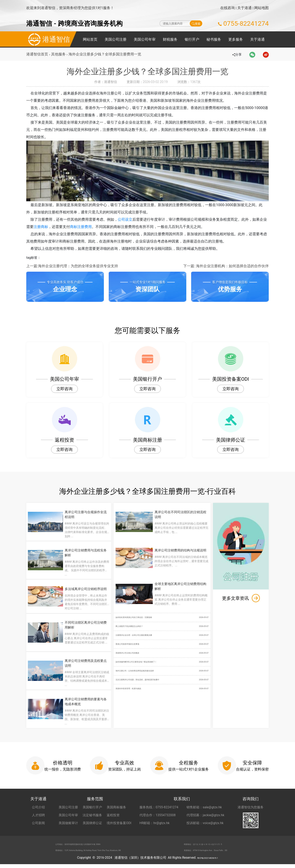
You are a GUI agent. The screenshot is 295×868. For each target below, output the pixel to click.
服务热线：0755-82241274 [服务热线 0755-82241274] (159, 807)
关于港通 (244, 8)
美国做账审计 (68, 823)
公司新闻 (38, 823)
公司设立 (128, 219)
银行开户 (192, 39)
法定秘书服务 (92, 815)
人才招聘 (38, 815)
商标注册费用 (84, 227)
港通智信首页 (37, 54)
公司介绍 (38, 807)
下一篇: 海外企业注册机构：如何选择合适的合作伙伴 (226, 266)
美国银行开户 (92, 807)
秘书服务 (214, 39)
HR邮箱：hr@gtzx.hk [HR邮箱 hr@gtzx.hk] (154, 823)
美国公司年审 (145, 39)
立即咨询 (64, 389)
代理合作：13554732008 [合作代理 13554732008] (158, 815)
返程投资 (113, 815)
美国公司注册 (116, 39)
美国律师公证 (92, 823)
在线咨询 (228, 8)
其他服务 (59, 54)
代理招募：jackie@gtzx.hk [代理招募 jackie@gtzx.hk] (205, 815)
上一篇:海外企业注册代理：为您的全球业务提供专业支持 (72, 266)
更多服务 (236, 39)
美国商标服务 (116, 807)
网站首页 (90, 39)
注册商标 (44, 227)
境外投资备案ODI (119, 823)
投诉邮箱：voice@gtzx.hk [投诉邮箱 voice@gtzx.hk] (205, 823)
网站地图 (261, 8)
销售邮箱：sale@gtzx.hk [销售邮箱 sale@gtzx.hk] (204, 807)
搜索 (196, 23)
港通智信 (48, 39)
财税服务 (170, 39)
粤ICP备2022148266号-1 (208, 861)
